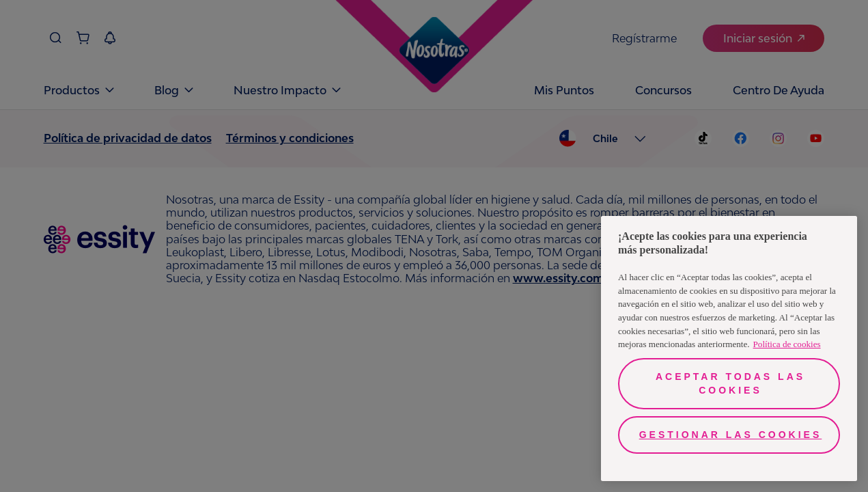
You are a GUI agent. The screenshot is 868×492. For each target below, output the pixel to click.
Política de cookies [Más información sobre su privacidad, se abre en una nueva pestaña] (787, 344)
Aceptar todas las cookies (730, 383)
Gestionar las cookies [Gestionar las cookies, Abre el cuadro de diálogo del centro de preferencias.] (731, 435)
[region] (729, 348)
